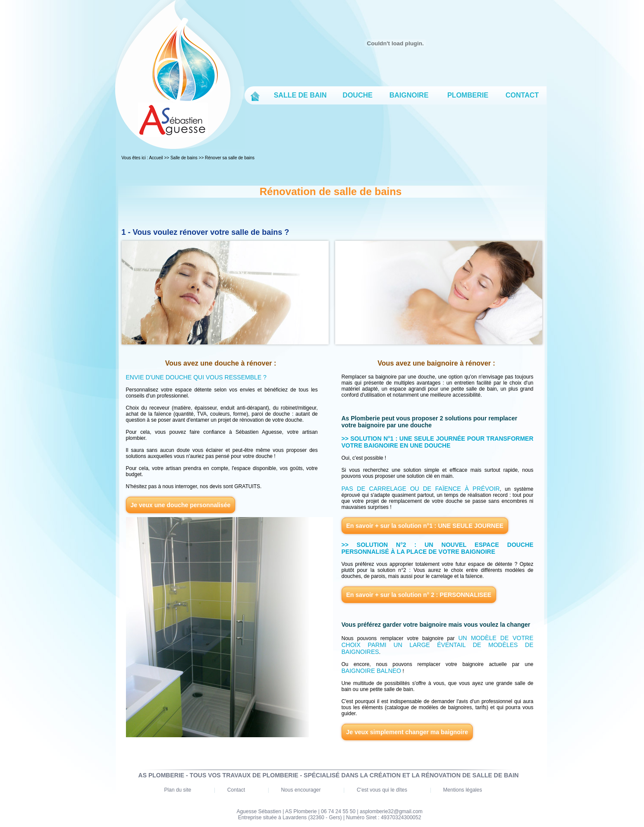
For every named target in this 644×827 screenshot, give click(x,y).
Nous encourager (301, 790)
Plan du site (178, 790)
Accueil (156, 158)
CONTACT (522, 95)
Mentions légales (462, 790)
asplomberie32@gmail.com (391, 811)
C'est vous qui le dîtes (382, 790)
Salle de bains (184, 158)
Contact (236, 790)
